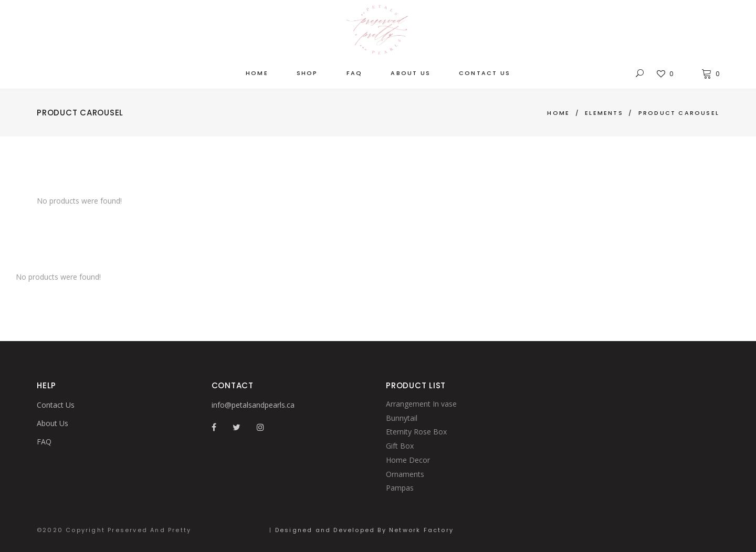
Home (558, 113)
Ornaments (405, 474)
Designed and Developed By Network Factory (364, 530)
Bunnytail (402, 418)
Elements (604, 113)
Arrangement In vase (421, 404)
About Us (52, 423)
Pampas (400, 488)
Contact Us (56, 405)
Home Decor (408, 460)
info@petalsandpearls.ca (253, 405)
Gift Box (400, 446)
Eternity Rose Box (416, 432)
